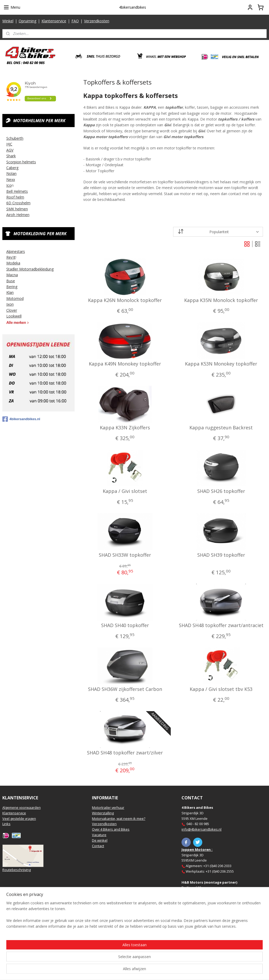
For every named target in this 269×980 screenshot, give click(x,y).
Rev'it (11, 257)
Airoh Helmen (18, 215)
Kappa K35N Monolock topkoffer (221, 300)
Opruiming (27, 21)
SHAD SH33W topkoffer (125, 555)
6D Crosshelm (18, 203)
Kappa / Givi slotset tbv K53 (221, 689)
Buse (11, 281)
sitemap (116, 970)
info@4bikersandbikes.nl (201, 829)
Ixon (10, 304)
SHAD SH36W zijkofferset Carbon (125, 689)
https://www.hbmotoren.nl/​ (218, 904)
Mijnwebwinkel (193, 970)
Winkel (8, 21)
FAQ (75, 21)
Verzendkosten (97, 21)
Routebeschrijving (17, 870)
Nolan (11, 173)
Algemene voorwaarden (22, 807)
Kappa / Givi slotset (125, 492)
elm (21, 197)
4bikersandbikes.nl (21, 419)
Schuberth (15, 138)
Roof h (12, 197)
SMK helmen (17, 209)
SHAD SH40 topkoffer (125, 626)
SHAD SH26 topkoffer (221, 492)
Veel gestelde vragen (19, 819)
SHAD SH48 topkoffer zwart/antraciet (221, 626)
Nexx (11, 179)
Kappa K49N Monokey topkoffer (125, 364)
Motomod (15, 298)
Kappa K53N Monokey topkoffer (221, 364)
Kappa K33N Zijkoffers (125, 428)
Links (6, 824)
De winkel (100, 840)
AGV (10, 150)
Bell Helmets (17, 191)
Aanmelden (16, 947)
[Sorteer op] (218, 232)
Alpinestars (16, 251)
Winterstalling (103, 813)
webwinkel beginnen (147, 970)
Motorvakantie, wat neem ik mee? (119, 819)
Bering (12, 287)
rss (127, 970)
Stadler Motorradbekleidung (30, 269)
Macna (12, 275)
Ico (9, 185)
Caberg (12, 168)
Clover (12, 310)
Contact (98, 846)
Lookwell (14, 316)
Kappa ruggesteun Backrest (221, 428)
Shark (11, 156)
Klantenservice (54, 21)
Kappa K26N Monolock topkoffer (125, 300)
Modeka (13, 263)
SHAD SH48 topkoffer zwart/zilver (125, 753)
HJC (9, 144)
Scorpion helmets (21, 162)
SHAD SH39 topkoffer (221, 555)
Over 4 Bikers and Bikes (111, 829)
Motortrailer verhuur (108, 807)
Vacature (99, 835)
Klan (10, 292)
